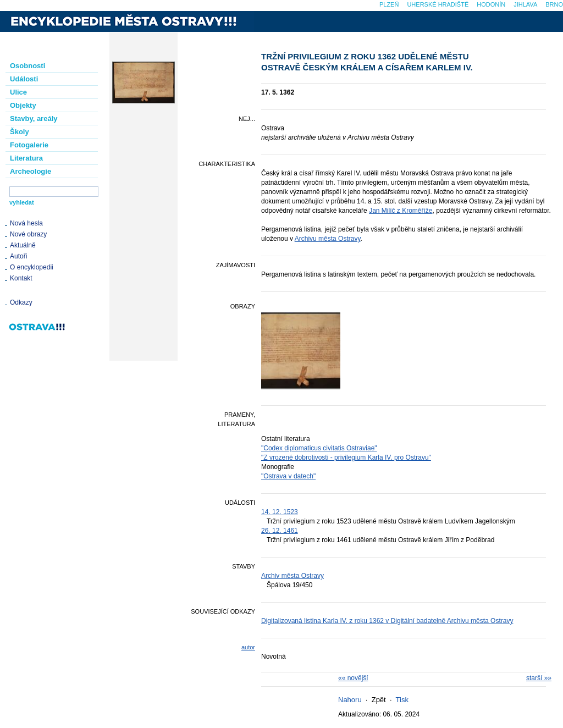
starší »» (539, 678)
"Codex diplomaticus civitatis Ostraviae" (319, 448)
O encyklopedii (32, 267)
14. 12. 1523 (280, 512)
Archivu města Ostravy (328, 239)
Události (24, 79)
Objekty (23, 105)
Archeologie (31, 171)
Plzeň (389, 4)
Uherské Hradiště (438, 4)
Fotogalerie (29, 145)
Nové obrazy (28, 234)
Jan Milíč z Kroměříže (401, 211)
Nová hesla (26, 223)
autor (248, 647)
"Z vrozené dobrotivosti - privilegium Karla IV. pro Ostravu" (346, 457)
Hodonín (491, 4)
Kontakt (21, 278)
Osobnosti (27, 66)
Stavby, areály (34, 118)
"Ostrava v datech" (288, 476)
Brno (554, 4)
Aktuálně (23, 245)
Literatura (26, 158)
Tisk (402, 700)
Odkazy (21, 302)
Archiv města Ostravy (292, 576)
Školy (20, 132)
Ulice (18, 92)
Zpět (379, 700)
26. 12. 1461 (280, 531)
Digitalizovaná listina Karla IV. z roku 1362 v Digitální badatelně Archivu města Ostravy (387, 621)
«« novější (353, 678)
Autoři (18, 256)
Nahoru (350, 700)
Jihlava (525, 4)
